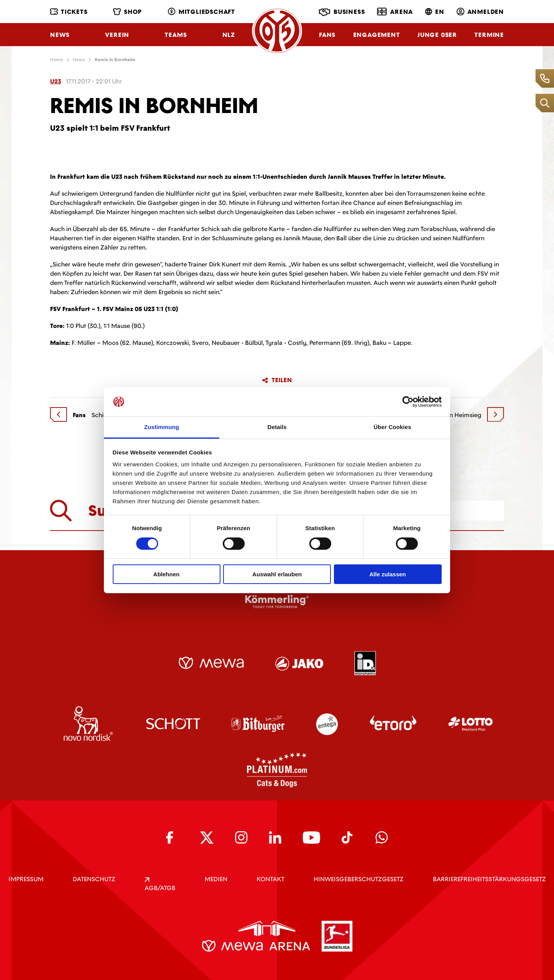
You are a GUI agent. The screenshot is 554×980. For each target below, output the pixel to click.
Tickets (69, 12)
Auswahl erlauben (277, 574)
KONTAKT (270, 879)
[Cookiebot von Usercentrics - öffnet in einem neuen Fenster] (408, 402)
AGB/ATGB (160, 885)
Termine (489, 35)
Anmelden (480, 12)
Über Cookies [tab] (392, 427)
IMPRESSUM (26, 879)
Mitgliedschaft (201, 12)
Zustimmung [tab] (162, 427)
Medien (216, 879)
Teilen (277, 380)
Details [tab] (277, 427)
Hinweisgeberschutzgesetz (359, 879)
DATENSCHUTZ (94, 879)
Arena (395, 12)
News (60, 35)
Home (57, 60)
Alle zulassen (388, 574)
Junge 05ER (437, 35)
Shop (128, 12)
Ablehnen (166, 574)
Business (342, 12)
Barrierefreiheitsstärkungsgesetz (489, 879)
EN (435, 12)
